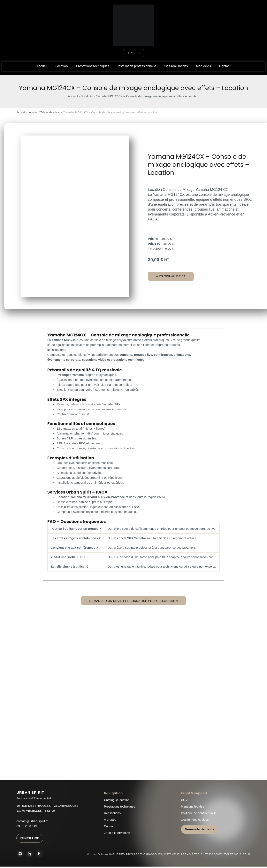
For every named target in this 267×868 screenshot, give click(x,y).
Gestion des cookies (195, 820)
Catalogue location (117, 800)
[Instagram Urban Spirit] (20, 854)
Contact (225, 66)
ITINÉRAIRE (30, 838)
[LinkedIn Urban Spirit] (30, 854)
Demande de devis (200, 829)
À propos (110, 820)
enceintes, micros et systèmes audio (111, 512)
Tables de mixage (51, 112)
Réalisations (112, 813)
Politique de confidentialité (199, 813)
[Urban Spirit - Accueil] (34, 795)
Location (62, 66)
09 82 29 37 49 (27, 826)
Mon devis (203, 66)
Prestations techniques (93, 66)
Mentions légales (193, 806)
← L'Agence (133, 53)
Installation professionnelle (137, 66)
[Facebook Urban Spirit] (39, 854)
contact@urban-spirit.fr (32, 821)
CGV (184, 800)
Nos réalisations (176, 66)
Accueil (42, 66)
